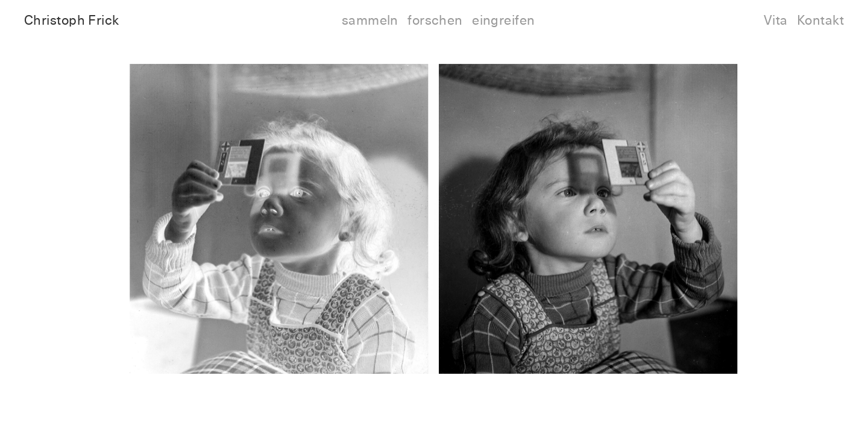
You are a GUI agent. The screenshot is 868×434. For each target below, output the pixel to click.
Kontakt (820, 21)
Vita (776, 21)
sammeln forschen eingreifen (439, 21)
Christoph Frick (72, 21)
